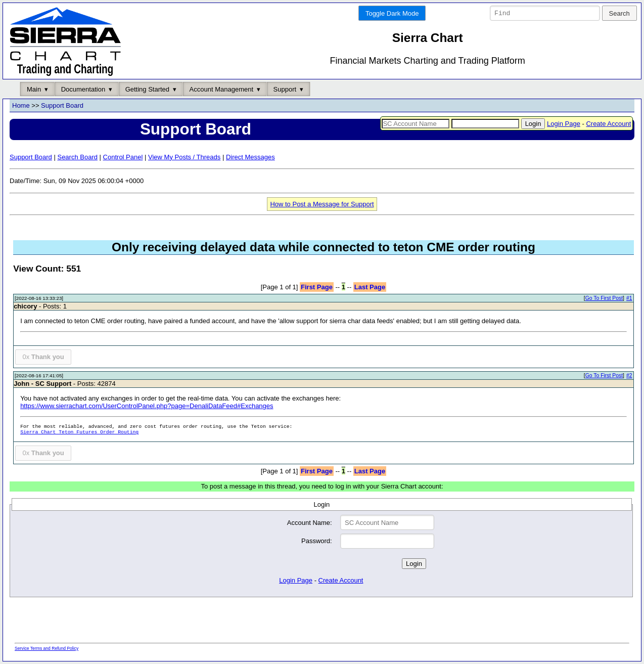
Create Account (608, 124)
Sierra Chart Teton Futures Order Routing (79, 433)
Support (285, 89)
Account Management (221, 89)
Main (34, 89)
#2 (629, 376)
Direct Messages (250, 157)
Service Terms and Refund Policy (47, 648)
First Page (317, 287)
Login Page (564, 124)
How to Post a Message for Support (322, 204)
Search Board (77, 157)
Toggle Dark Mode (392, 13)
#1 (629, 299)
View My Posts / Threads (184, 157)
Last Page (370, 287)
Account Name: (310, 523)
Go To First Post (604, 299)
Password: (317, 541)
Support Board (62, 106)
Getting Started (147, 89)
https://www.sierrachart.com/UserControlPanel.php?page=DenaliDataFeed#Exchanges (147, 406)
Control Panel (123, 157)
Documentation (83, 89)
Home (21, 106)
